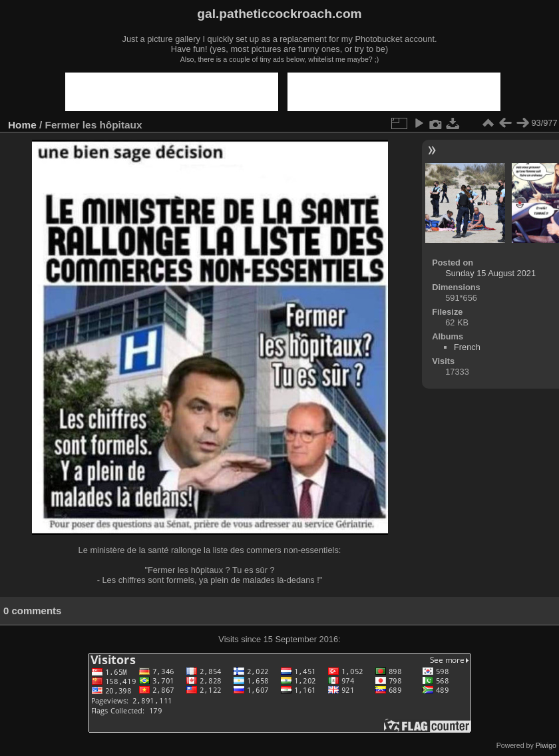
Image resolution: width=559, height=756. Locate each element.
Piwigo (546, 745)
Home (22, 125)
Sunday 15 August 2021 (490, 273)
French (467, 347)
